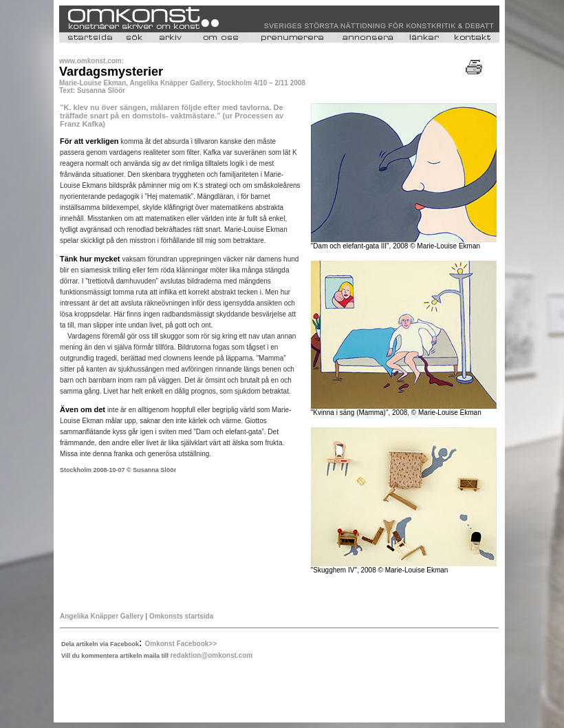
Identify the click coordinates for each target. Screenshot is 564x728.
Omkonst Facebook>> (181, 644)
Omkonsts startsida (181, 616)
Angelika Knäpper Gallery (102, 616)
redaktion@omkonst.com (211, 655)
